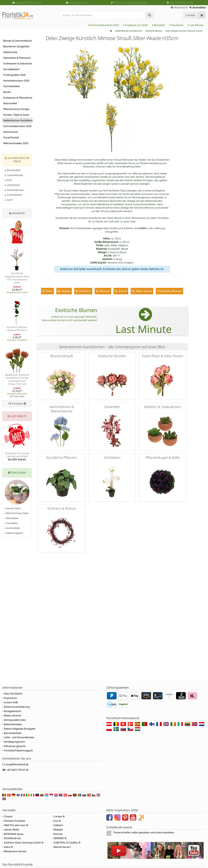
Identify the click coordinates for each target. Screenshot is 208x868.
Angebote (18, 213)
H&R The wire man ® (16, 825)
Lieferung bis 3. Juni (80, 3)
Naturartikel (10, 103)
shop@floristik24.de (17, 764)
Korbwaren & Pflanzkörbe (18, 98)
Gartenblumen (14, 190)
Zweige (65, 291)
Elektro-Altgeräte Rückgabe (20, 729)
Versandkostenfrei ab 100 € (29, 3)
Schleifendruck (12, 838)
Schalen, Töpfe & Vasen (16, 115)
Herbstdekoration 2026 (16, 81)
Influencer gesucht (15, 746)
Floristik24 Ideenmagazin (18, 750)
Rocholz (58, 834)
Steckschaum (11, 132)
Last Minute (196, 25)
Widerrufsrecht (12, 715)
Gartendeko (12, 528)
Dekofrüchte (10, 52)
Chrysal (8, 816)
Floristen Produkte (14, 821)
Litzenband (12, 185)
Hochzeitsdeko (12, 86)
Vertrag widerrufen (15, 720)
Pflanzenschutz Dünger (16, 109)
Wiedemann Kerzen (15, 851)
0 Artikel (190, 15)
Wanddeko (12, 518)
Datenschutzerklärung (17, 707)
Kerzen (7, 92)
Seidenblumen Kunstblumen (129, 31)
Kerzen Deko (13, 508)
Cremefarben (13, 195)
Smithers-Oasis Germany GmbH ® (24, 843)
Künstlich (85, 291)
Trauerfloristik (11, 137)
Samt (9, 200)
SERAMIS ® (60, 838)
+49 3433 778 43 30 (17, 770)
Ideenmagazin (14, 533)
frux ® (57, 821)
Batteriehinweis (13, 724)
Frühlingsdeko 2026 (14, 75)
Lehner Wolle (11, 830)
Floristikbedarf (11, 69)
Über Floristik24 (13, 694)
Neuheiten (177, 25)
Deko (49, 291)
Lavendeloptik (14, 175)
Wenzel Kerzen (62, 847)
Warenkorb (179, 7)
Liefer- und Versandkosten (19, 737)
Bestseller (159, 25)
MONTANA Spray (14, 834)
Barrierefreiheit (13, 733)
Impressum (10, 698)
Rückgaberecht (12, 711)
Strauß (122, 291)
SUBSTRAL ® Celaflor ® (67, 843)
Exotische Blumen (154, 31)
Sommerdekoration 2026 (104, 25)
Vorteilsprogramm (14, 742)
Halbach (58, 825)
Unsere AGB (11, 702)
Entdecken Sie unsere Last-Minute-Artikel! (17, 456)
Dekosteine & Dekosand (17, 58)
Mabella (58, 830)
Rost (8, 180)
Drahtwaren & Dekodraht (18, 63)
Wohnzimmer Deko (17, 513)
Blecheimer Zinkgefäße (16, 46)
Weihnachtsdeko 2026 (16, 143)
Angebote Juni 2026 (135, 25)
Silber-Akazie (143, 291)
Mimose (104, 291)
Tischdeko (11, 523)
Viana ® (8, 847)
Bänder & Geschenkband (17, 41)
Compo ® (59, 816)
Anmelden (198, 7)
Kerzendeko (13, 170)
